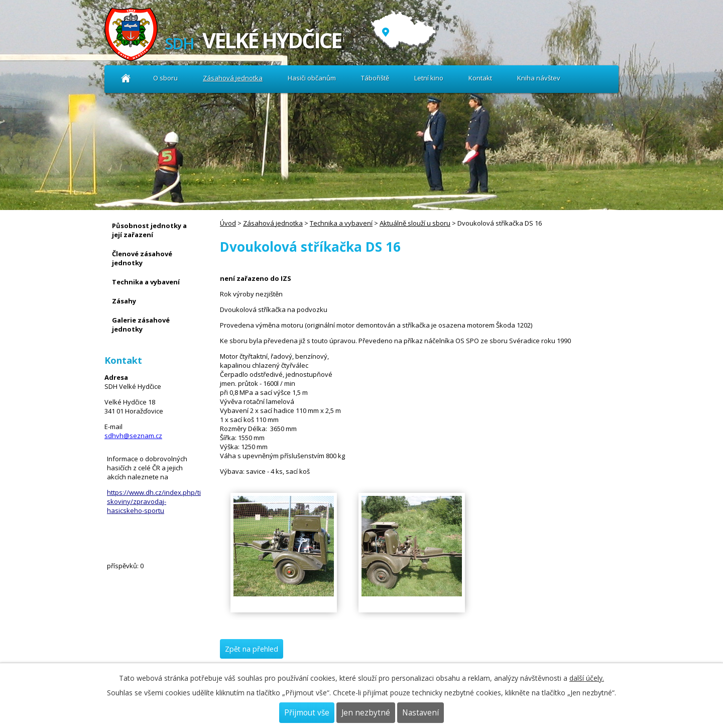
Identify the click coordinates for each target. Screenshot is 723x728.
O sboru (165, 78)
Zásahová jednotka (233, 78)
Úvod (126, 78)
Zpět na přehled (252, 649)
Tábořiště (375, 78)
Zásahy (124, 301)
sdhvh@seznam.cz (133, 436)
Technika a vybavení (341, 223)
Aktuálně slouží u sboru (415, 223)
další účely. (587, 678)
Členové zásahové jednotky (142, 258)
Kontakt (480, 78)
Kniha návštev (539, 78)
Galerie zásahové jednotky (141, 325)
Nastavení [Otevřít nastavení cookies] (420, 713)
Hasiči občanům (312, 78)
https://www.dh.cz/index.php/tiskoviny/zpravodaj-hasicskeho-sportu (154, 501)
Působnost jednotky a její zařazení (149, 230)
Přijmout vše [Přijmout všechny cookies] (307, 713)
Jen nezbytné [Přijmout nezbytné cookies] (366, 713)
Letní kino (429, 78)
